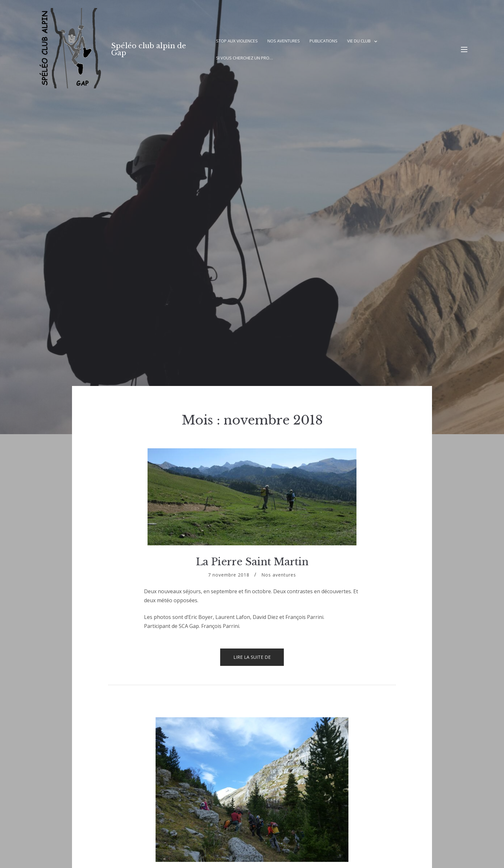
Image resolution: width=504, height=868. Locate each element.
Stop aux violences (237, 41)
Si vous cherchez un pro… (244, 58)
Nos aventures (284, 41)
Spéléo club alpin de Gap (149, 49)
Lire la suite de (259, 660)
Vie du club (359, 41)
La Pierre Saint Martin (252, 562)
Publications (324, 41)
